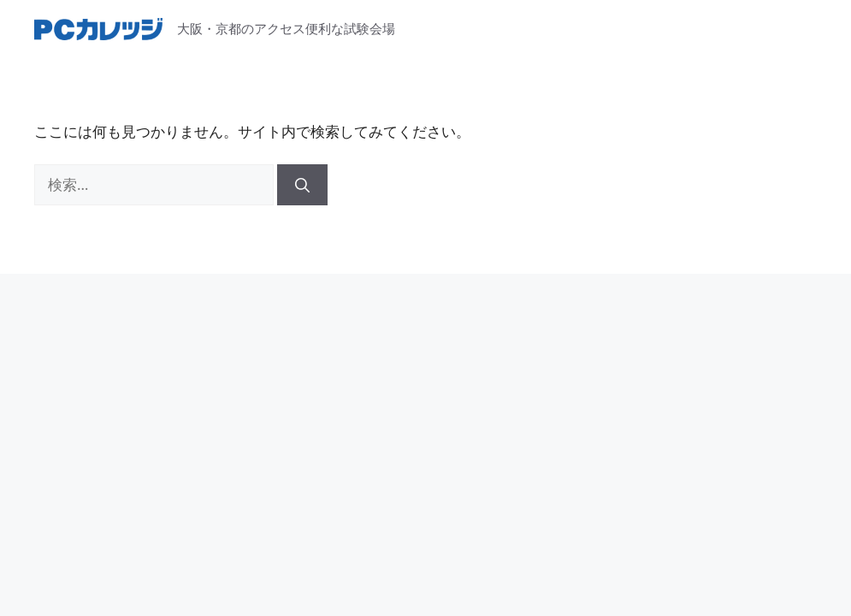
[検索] (302, 185)
